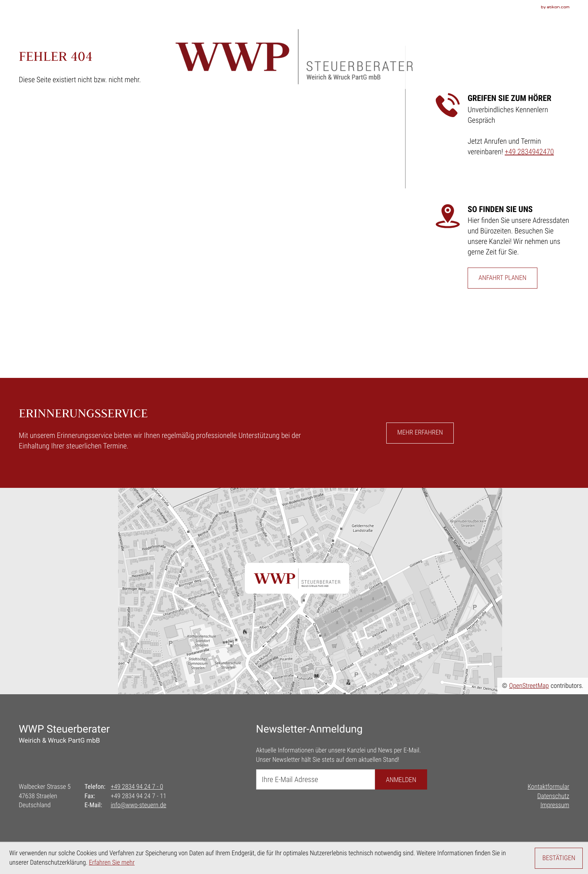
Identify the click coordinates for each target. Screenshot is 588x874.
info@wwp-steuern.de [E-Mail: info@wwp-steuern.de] (138, 805)
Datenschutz (553, 796)
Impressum (555, 805)
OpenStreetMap (529, 686)
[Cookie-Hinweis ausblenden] (559, 858)
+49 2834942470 (529, 152)
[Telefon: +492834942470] (137, 787)
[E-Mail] (316, 779)
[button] (420, 433)
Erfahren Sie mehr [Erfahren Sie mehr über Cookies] (112, 863)
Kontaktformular (548, 787)
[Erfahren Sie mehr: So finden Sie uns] (502, 278)
